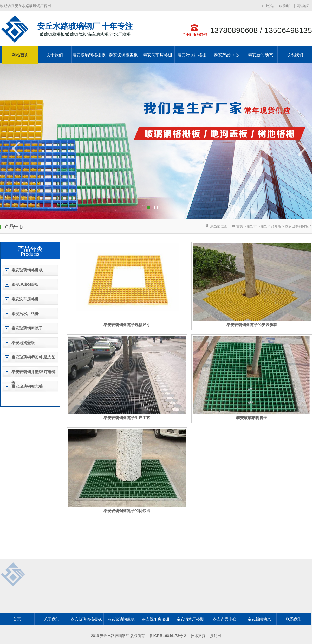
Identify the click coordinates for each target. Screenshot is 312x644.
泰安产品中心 (226, 55)
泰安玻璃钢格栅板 (89, 55)
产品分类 (30, 249)
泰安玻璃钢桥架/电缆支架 (33, 357)
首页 (240, 226)
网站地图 (303, 6)
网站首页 (20, 55)
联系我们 (285, 6)
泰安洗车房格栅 (158, 55)
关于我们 (55, 55)
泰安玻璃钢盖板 (123, 55)
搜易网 (216, 636)
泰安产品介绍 (271, 226)
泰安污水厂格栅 (192, 55)
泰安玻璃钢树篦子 (298, 226)
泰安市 (252, 226)
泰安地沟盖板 (23, 343)
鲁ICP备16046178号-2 (168, 636)
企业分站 (268, 6)
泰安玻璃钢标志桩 (27, 386)
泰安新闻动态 (261, 55)
